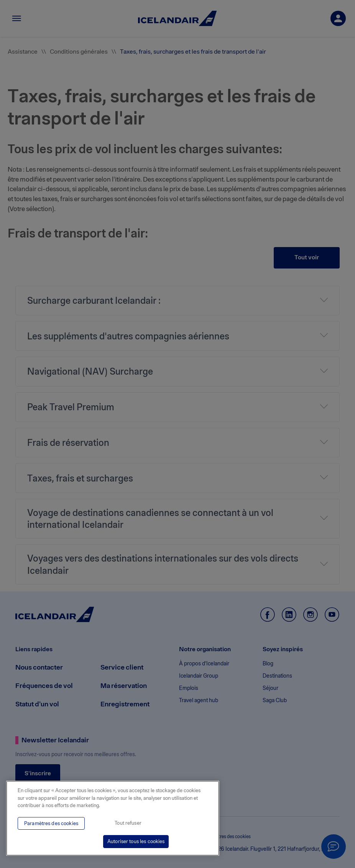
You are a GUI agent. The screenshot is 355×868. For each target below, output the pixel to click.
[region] (113, 818)
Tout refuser (128, 823)
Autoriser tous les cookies (136, 841)
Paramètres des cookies (51, 823)
